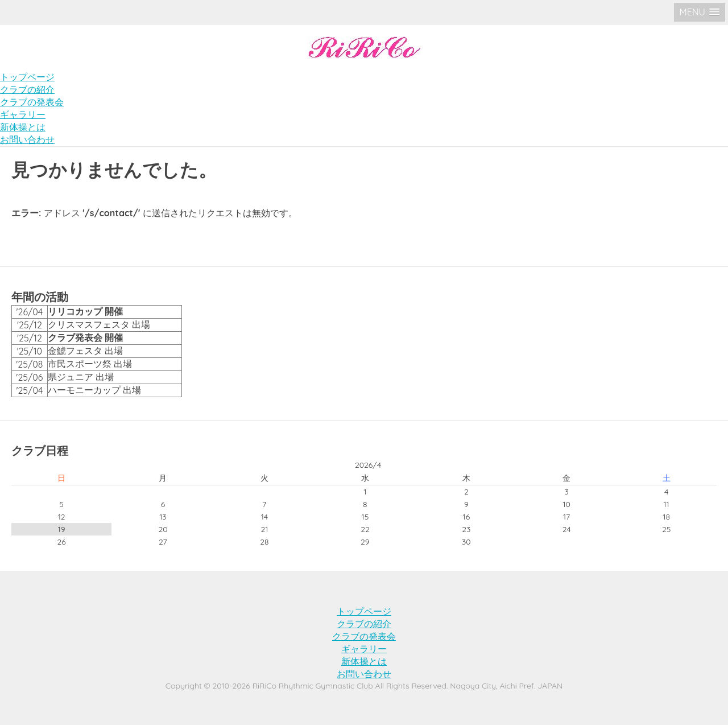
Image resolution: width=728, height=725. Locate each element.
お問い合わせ (27, 139)
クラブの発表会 (32, 102)
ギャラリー (23, 114)
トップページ (27, 77)
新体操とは (23, 127)
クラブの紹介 (27, 89)
